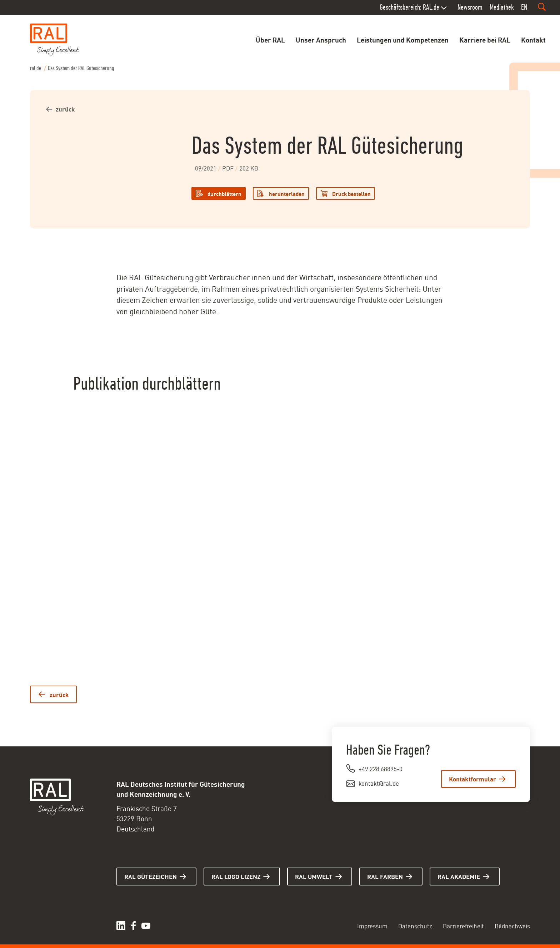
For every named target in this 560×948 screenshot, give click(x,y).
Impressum (372, 925)
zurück (65, 109)
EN (524, 7)
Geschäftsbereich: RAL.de (409, 7)
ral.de (36, 68)
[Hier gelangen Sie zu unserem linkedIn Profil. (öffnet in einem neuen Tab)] (121, 926)
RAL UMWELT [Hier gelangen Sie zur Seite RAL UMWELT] (314, 876)
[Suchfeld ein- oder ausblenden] (542, 7)
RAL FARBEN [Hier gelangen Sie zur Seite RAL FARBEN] (385, 876)
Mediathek (502, 7)
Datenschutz (415, 925)
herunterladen (287, 193)
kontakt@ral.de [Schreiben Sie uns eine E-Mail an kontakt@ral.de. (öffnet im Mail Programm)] (379, 783)
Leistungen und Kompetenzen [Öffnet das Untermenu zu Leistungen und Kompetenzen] (403, 39)
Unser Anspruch (321, 39)
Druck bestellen (351, 193)
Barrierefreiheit (463, 925)
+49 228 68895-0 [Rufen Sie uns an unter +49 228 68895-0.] (381, 768)
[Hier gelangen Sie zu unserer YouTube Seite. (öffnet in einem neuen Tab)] (146, 926)
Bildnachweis (512, 925)
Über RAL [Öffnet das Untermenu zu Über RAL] (270, 39)
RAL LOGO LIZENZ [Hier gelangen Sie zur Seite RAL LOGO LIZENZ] (236, 876)
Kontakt (533, 39)
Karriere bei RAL (485, 39)
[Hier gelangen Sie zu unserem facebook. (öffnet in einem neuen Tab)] (133, 926)
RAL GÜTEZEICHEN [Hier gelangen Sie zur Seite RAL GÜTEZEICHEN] (151, 876)
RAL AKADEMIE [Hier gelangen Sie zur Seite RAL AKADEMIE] (459, 876)
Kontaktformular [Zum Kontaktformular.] (472, 779)
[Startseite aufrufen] (55, 39)
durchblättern (224, 193)
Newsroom (470, 7)
